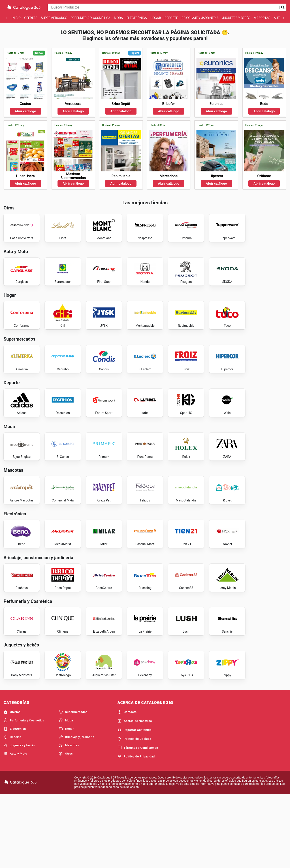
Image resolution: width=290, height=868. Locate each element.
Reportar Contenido (135, 803)
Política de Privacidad (136, 830)
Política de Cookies (134, 812)
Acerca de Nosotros (135, 794)
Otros (66, 827)
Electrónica (137, 18)
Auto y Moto (15, 827)
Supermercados (54, 18)
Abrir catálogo (25, 111)
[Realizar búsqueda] (283, 7)
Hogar (156, 18)
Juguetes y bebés (236, 18)
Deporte (171, 18)
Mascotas (262, 18)
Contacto (127, 785)
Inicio (16, 18)
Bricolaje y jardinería (200, 18)
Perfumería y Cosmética (91, 18)
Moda (118, 18)
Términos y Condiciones (138, 821)
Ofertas (31, 18)
